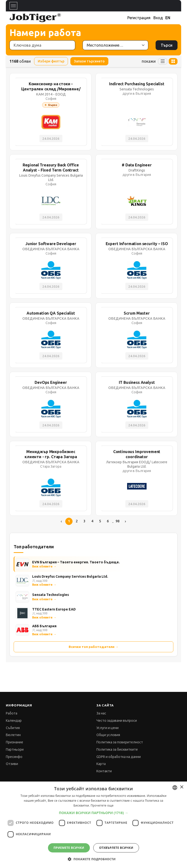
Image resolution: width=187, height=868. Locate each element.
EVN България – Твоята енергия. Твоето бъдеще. (76, 562)
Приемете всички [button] (69, 848)
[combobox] (175, 788)
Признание (14, 742)
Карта (101, 764)
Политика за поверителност (120, 742)
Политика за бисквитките (117, 749)
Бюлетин (13, 735)
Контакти (104, 771)
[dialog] (93, 825)
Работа (12, 713)
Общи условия (108, 735)
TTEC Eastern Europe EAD (54, 609)
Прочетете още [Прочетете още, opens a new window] (102, 805)
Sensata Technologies (51, 595)
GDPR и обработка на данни (119, 757)
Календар (14, 721)
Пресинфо (14, 757)
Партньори (15, 749)
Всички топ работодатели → (94, 647)
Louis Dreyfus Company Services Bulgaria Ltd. (70, 576)
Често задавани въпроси (117, 721)
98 (118, 521)
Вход (158, 18)
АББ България (44, 626)
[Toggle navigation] (13, 6)
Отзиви (12, 764)
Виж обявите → (44, 566)
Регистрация (139, 18)
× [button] (182, 787)
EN (168, 18)
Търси (167, 45)
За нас (101, 713)
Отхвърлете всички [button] (116, 848)
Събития (13, 728)
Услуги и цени (108, 728)
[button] (94, 813)
